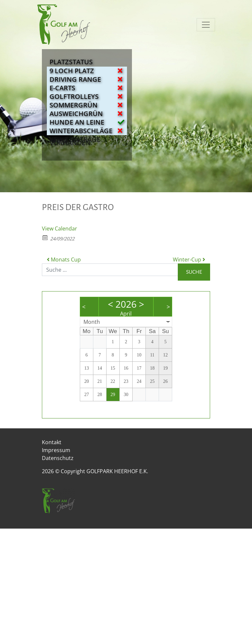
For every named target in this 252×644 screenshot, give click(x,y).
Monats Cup (64, 260)
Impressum (56, 450)
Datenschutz (58, 458)
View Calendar (60, 229)
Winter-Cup (189, 260)
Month (92, 322)
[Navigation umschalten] (206, 25)
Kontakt (52, 442)
